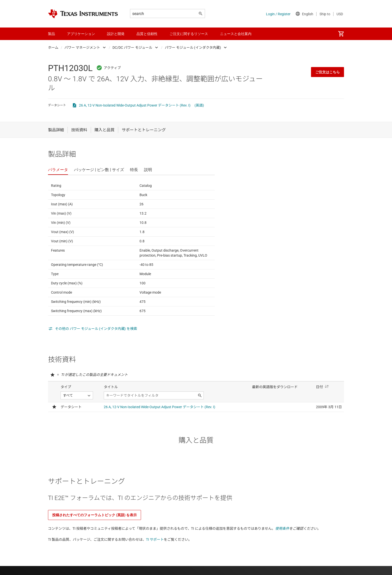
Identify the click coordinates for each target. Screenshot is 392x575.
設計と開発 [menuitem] (116, 34)
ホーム (53, 48)
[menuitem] (341, 34)
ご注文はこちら (327, 72)
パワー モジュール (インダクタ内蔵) (193, 48)
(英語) (199, 105)
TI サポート (155, 539)
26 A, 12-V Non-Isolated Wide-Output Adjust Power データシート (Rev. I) (135, 105)
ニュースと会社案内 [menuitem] (236, 34)
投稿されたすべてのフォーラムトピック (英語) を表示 (94, 515)
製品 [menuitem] (51, 34)
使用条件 (282, 528)
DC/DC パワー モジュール (132, 48)
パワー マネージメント (82, 48)
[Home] (83, 14)
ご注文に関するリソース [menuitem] (189, 34)
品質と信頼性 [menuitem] (147, 34)
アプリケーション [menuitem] (81, 34)
